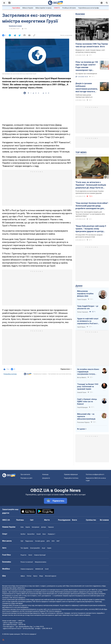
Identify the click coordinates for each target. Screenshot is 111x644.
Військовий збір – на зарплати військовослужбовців (86, 416)
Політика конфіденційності (95, 474)
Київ (22, 527)
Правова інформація (71, 474)
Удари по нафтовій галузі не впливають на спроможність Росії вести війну (88, 321)
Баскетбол (31, 534)
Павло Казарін (82, 300)
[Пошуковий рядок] (107, 3)
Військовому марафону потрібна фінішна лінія (85, 294)
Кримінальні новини (15, 26)
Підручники (29, 541)
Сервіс (49, 548)
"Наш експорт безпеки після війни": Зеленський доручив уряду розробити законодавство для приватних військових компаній (92, 206)
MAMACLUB (39, 569)
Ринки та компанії (27, 562)
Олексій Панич (82, 392)
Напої (30, 555)
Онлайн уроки (40, 541)
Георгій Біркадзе (82, 407)
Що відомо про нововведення (86, 74)
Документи (46, 478)
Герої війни (16, 8)
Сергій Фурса (81, 327)
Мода (41, 576)
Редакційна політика (10, 374)
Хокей (39, 534)
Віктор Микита (82, 378)
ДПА (48, 541)
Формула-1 (52, 534)
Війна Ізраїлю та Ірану (44, 8)
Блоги (74, 520)
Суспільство (91, 520)
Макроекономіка (41, 562)
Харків (28, 527)
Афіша (23, 576)
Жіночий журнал (51, 576)
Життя (47, 520)
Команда (45, 474)
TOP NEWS (81, 152)
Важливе (80, 14)
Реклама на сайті (26, 478)
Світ (32, 520)
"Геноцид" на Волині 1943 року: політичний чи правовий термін (88, 387)
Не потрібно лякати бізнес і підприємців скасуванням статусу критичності (88, 372)
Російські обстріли (69, 8)
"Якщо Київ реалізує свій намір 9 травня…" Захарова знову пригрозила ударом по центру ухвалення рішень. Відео (91, 229)
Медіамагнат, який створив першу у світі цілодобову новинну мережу (90, 51)
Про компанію (25, 474)
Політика (20, 520)
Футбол (23, 534)
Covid (47, 569)
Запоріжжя (35, 527)
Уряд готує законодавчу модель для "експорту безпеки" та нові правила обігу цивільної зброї (90, 214)
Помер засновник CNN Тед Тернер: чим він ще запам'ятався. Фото (92, 45)
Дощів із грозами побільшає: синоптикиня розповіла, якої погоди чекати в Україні (87, 88)
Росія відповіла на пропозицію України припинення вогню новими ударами (90, 192)
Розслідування (64, 520)
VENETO (57, 8)
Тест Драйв (24, 548)
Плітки (29, 576)
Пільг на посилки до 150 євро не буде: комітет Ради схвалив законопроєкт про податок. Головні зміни (87, 66)
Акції (43, 548)
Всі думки (81, 429)
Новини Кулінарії (40, 555)
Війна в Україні (28, 8)
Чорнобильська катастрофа (89, 8)
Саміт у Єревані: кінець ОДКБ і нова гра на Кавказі (87, 402)
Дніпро (44, 527)
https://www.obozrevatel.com (75, 586)
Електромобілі (35, 548)
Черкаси (51, 527)
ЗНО (53, 541)
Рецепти (23, 555)
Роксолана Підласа (83, 422)
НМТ (58, 541)
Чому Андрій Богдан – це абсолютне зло (88, 307)
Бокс (44, 534)
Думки (79, 286)
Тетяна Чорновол (83, 312)
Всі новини (104, 520)
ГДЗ (22, 541)
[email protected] (28, 628)
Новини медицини (27, 569)
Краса (35, 576)
